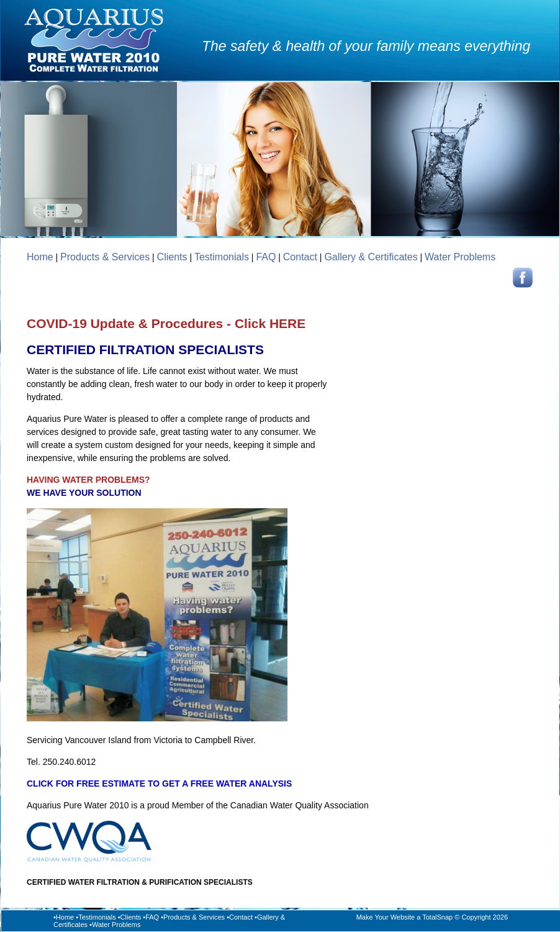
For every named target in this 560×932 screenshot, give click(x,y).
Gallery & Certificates (371, 257)
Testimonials (222, 257)
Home (40, 257)
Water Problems (460, 257)
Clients (172, 257)
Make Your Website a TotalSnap (405, 917)
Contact (300, 257)
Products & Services (105, 257)
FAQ (266, 257)
